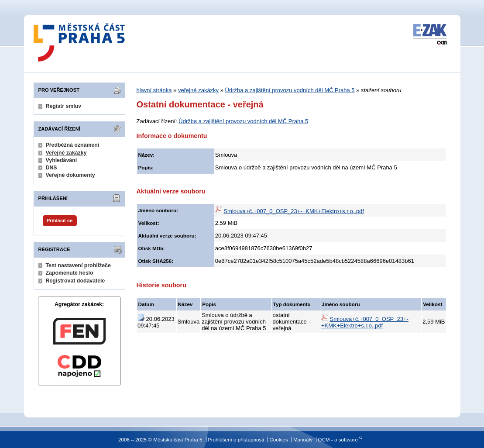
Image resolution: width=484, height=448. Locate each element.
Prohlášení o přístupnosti (236, 439)
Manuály (303, 439)
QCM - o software (338, 439)
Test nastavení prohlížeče (78, 265)
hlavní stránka (154, 90)
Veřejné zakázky (66, 153)
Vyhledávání (62, 160)
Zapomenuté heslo (70, 273)
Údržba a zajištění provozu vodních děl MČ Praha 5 (290, 90)
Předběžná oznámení (73, 145)
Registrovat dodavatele (76, 281)
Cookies (278, 439)
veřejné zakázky (198, 90)
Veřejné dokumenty (70, 175)
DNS (51, 168)
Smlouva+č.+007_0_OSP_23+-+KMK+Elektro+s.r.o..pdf (294, 211)
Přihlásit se (60, 221)
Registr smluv (64, 106)
